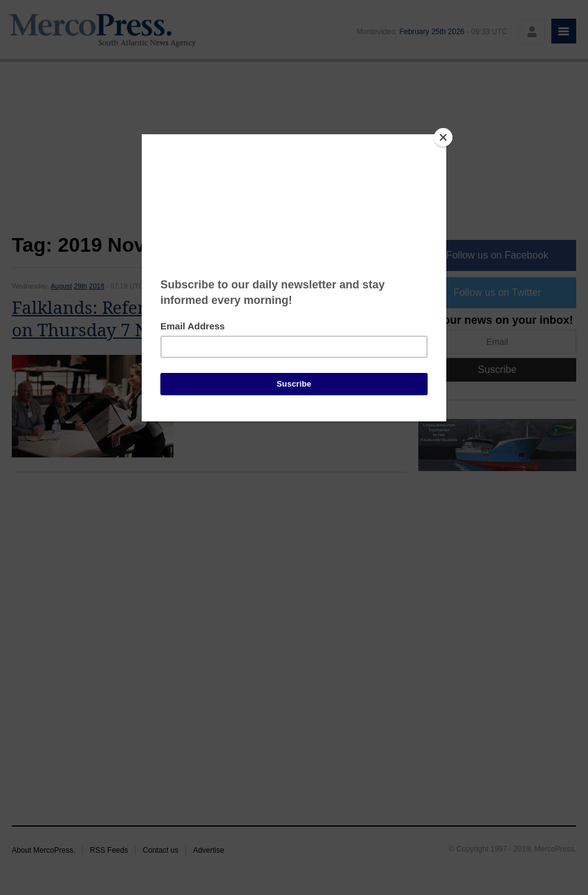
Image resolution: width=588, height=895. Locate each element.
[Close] (443, 137)
